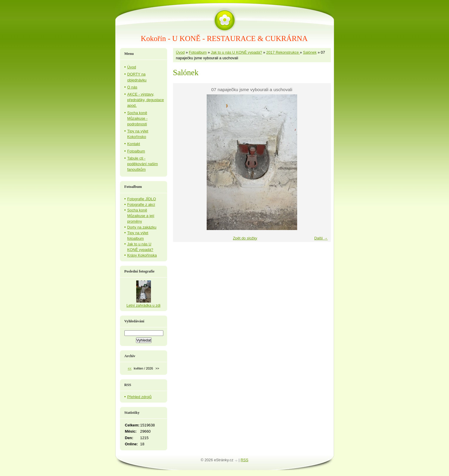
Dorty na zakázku (142, 227)
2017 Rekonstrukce (283, 52)
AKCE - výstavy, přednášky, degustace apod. (146, 100)
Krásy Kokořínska (142, 255)
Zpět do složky (245, 238)
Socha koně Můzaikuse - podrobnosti (138, 118)
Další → (321, 238)
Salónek (310, 52)
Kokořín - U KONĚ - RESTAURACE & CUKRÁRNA (224, 38)
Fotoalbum (198, 52)
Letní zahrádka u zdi (143, 305)
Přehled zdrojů (140, 397)
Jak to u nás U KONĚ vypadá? (236, 52)
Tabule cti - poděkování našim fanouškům (143, 164)
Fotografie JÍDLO (142, 199)
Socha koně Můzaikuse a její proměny (141, 216)
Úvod (180, 52)
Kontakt (134, 144)
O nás (132, 87)
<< (130, 368)
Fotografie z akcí (141, 205)
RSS (244, 460)
